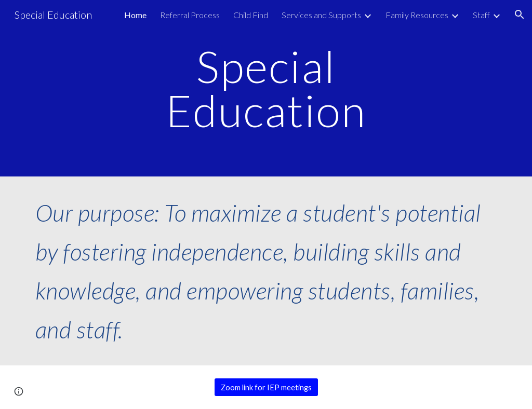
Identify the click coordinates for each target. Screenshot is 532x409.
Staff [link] (481, 15)
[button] (520, 15)
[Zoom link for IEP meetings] (266, 387)
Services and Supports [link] (321, 15)
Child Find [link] (251, 15)
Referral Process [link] (190, 15)
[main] (266, 88)
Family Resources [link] (417, 15)
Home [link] (135, 15)
